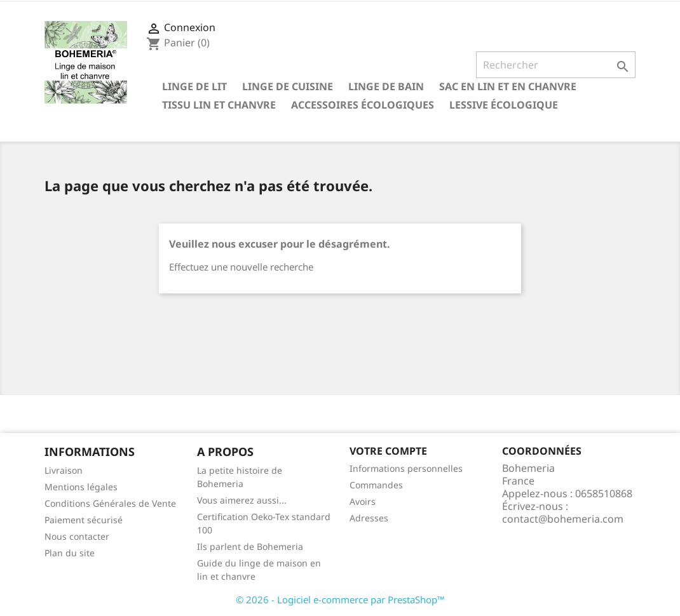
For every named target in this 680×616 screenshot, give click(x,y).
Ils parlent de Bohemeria (250, 546)
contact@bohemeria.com (563, 519)
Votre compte (388, 451)
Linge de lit (194, 86)
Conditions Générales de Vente (110, 503)
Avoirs (363, 501)
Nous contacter (77, 536)
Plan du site (70, 553)
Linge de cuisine (288, 86)
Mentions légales (81, 487)
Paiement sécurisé (84, 520)
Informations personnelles (406, 468)
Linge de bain (386, 86)
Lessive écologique (504, 105)
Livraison (64, 470)
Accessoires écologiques (363, 105)
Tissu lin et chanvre (219, 105)
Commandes (376, 485)
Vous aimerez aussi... (242, 500)
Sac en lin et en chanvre (508, 86)
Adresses (369, 518)
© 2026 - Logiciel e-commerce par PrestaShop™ (340, 599)
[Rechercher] (556, 65)
